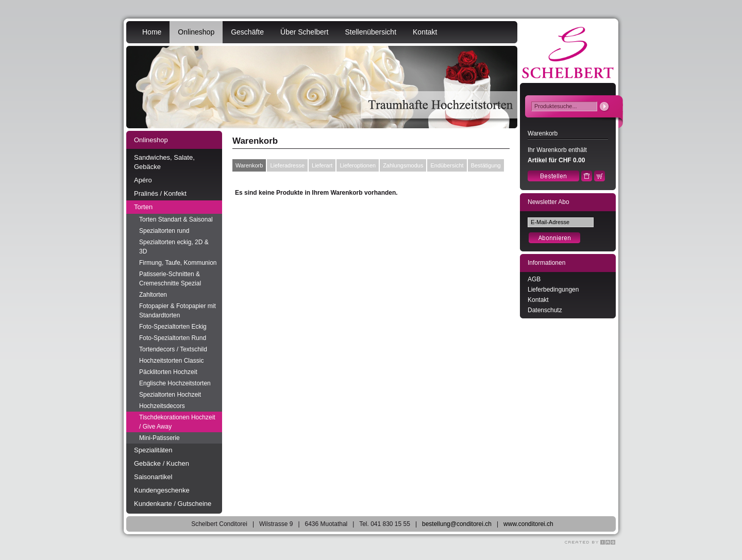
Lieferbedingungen (553, 290)
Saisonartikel (153, 477)
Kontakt (425, 32)
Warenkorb (249, 165)
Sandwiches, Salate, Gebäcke (164, 162)
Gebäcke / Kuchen (162, 463)
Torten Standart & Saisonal (176, 219)
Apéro (143, 180)
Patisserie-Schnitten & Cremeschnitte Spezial (170, 279)
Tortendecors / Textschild (173, 349)
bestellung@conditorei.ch (457, 524)
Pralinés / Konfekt (160, 193)
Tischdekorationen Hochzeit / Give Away (177, 422)
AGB (534, 279)
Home (152, 32)
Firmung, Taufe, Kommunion (178, 263)
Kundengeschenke (162, 490)
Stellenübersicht (370, 32)
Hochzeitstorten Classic (171, 361)
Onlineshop (196, 32)
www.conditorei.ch (528, 524)
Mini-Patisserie (159, 438)
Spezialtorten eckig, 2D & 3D (174, 247)
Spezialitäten (153, 450)
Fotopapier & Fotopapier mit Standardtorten (178, 311)
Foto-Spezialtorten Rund (173, 338)
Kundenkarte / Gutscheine (173, 504)
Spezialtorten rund (164, 231)
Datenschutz (545, 310)
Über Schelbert (304, 32)
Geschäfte (247, 32)
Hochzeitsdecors (162, 406)
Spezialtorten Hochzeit (170, 395)
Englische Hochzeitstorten (175, 383)
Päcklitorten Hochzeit (168, 372)
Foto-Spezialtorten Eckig (173, 327)
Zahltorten (153, 295)
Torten (143, 207)
